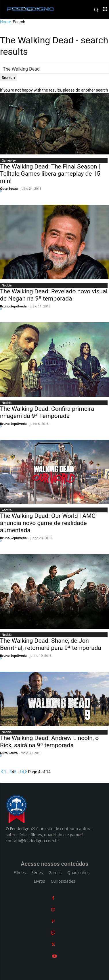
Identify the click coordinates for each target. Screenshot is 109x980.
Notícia (7, 285)
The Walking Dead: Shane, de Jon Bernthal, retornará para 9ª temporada (51, 644)
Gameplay (9, 160)
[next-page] (26, 772)
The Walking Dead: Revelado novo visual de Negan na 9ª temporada (54, 295)
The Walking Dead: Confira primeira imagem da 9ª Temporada (47, 412)
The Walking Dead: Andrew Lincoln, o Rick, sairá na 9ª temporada (49, 742)
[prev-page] (2, 772)
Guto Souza (9, 188)
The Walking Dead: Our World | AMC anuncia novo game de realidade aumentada (48, 523)
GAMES (7, 510)
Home (5, 22)
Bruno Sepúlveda (13, 306)
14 (22, 772)
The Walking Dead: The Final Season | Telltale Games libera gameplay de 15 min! (50, 174)
